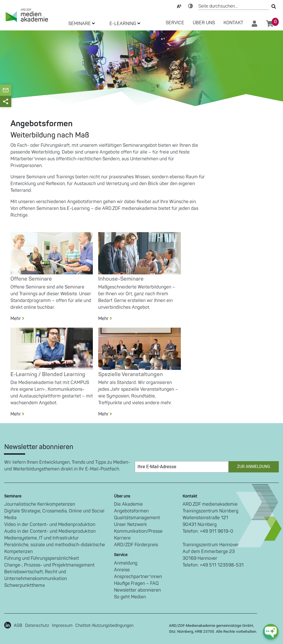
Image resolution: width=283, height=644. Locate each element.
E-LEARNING (125, 24)
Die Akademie (128, 504)
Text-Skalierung (179, 6)
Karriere (122, 538)
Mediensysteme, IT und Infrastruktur (41, 538)
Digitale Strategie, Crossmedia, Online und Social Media (54, 514)
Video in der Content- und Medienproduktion (50, 525)
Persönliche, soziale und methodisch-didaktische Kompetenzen (55, 548)
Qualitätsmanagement (137, 518)
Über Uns (204, 23)
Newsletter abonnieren (137, 590)
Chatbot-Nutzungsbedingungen (104, 626)
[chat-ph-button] (271, 632)
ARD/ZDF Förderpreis (136, 545)
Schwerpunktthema (25, 585)
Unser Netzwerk (130, 525)
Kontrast (190, 6)
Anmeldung (126, 563)
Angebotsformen (131, 511)
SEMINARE (82, 24)
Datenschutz (37, 626)
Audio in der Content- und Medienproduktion (50, 531)
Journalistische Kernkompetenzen (40, 504)
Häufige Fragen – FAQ (136, 583)
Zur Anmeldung (254, 467)
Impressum (62, 626)
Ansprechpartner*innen (138, 577)
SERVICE (175, 23)
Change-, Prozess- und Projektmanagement (49, 565)
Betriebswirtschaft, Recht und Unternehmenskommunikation (36, 575)
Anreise (122, 570)
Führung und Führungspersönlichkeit (42, 558)
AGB (18, 626)
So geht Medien (130, 597)
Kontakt (233, 23)
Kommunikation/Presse (138, 531)
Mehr (20, 319)
